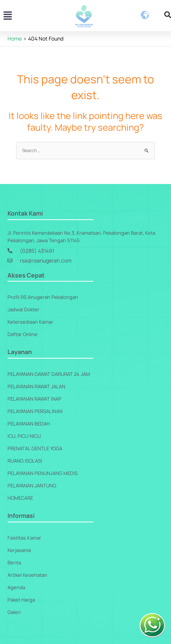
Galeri (14, 612)
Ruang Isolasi (25, 461)
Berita (14, 563)
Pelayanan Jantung (32, 486)
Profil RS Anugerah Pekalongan (43, 297)
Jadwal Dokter (23, 309)
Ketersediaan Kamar (30, 322)
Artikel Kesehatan (27, 575)
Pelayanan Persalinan (35, 411)
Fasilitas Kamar (24, 538)
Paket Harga (21, 600)
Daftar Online (22, 334)
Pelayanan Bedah (29, 424)
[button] (7, 16)
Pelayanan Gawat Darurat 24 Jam (49, 374)
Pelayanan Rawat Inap (34, 399)
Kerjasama (19, 550)
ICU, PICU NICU (24, 436)
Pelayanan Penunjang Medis (43, 473)
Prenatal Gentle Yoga (35, 448)
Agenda (16, 587)
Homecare (20, 498)
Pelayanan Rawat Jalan (36, 386)
